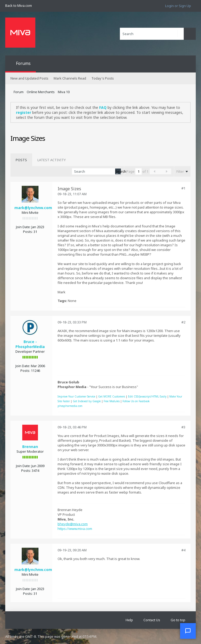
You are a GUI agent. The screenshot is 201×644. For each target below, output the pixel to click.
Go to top (178, 620)
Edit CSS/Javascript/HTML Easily (147, 396)
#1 (183, 188)
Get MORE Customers (112, 396)
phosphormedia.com (70, 406)
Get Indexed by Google (87, 401)
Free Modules (112, 401)
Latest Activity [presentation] (52, 160)
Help (129, 620)
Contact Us (152, 620)
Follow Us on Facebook (136, 401)
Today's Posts (103, 78)
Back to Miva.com (19, 5)
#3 (183, 427)
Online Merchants (41, 92)
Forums (23, 63)
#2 (183, 322)
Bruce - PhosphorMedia (30, 344)
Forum (19, 92)
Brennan (30, 447)
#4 (183, 550)
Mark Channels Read (70, 78)
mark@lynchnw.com (33, 208)
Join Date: (23, 227)
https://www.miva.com (75, 529)
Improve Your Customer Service (76, 396)
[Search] (152, 34)
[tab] (21, 160)
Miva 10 (64, 92)
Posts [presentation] (21, 160)
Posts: (28, 232)
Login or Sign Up (178, 6)
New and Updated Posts (29, 78)
